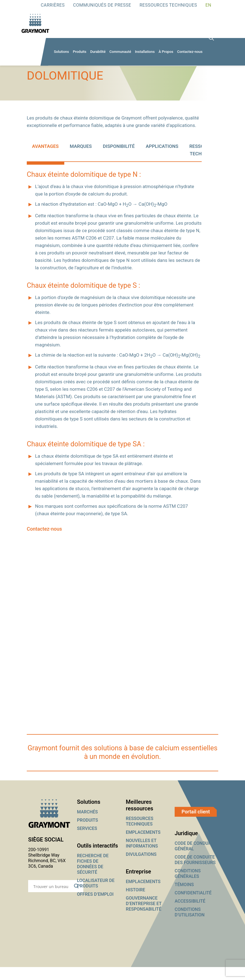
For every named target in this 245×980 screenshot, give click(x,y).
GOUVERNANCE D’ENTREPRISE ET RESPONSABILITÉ (144, 917)
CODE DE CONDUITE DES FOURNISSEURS (195, 873)
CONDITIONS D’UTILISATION (190, 925)
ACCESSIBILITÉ (190, 914)
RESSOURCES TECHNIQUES (168, 5)
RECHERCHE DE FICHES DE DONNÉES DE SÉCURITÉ (93, 877)
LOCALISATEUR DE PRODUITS (96, 896)
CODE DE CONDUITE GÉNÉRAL (195, 859)
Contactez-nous (45, 538)
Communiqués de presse (102, 5)
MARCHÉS (87, 825)
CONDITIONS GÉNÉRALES (188, 887)
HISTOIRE (135, 903)
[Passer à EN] (208, 5)
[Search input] (52, 899)
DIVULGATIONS (141, 867)
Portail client (196, 825)
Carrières (53, 5)
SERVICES (87, 841)
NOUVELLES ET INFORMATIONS (142, 856)
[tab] (45, 150)
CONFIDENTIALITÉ (193, 906)
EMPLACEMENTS (143, 845)
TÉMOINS (184, 898)
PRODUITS (87, 833)
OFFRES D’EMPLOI (95, 907)
